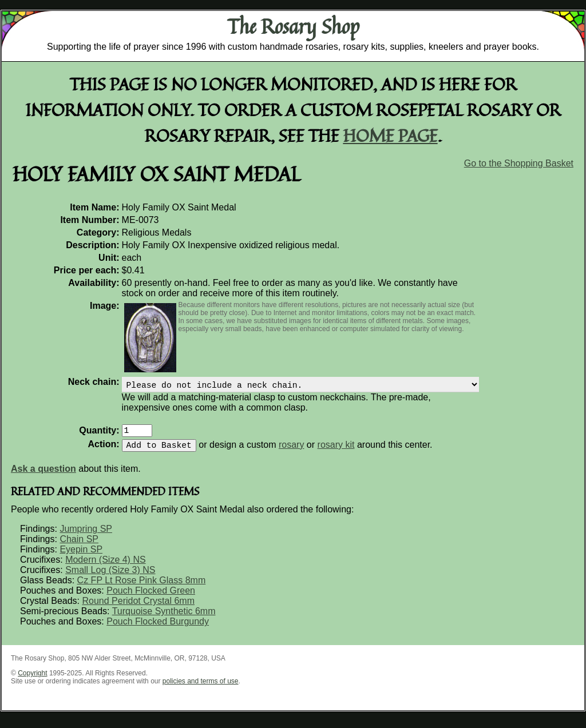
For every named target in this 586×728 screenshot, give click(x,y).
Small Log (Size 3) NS (110, 577)
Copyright (32, 680)
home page (391, 135)
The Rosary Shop (293, 26)
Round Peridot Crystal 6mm (138, 608)
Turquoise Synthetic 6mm (164, 618)
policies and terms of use (201, 688)
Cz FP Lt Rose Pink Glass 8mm (142, 587)
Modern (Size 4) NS (106, 566)
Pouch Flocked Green (151, 597)
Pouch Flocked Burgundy (158, 628)
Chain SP (79, 546)
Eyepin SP (81, 556)
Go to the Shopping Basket (519, 163)
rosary (291, 451)
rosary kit (336, 451)
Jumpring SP (86, 536)
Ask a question (43, 476)
